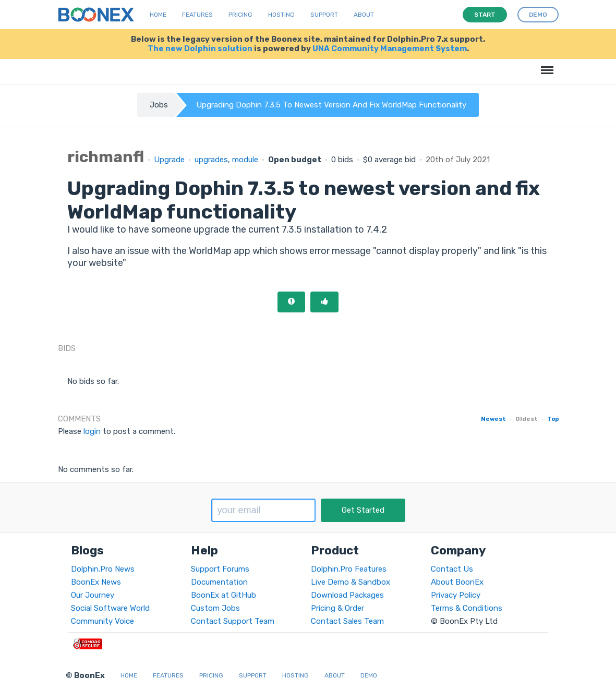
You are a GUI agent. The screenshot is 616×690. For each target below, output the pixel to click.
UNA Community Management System (390, 49)
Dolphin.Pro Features (349, 569)
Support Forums (220, 569)
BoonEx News (96, 582)
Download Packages (347, 595)
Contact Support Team (233, 621)
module (245, 160)
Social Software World (110, 608)
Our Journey (93, 595)
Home (158, 15)
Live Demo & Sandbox (351, 582)
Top (553, 419)
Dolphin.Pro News (103, 569)
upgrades (211, 160)
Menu (545, 65)
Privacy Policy (456, 595)
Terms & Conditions (467, 608)
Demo (369, 675)
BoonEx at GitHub (224, 595)
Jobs (159, 105)
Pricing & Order (337, 608)
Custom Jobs (215, 608)
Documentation (219, 582)
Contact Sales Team (347, 621)
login (92, 431)
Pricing (240, 15)
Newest (493, 419)
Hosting (281, 15)
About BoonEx (457, 582)
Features (197, 15)
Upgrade (169, 160)
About (364, 15)
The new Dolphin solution (200, 49)
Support (324, 15)
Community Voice (102, 621)
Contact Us (452, 569)
